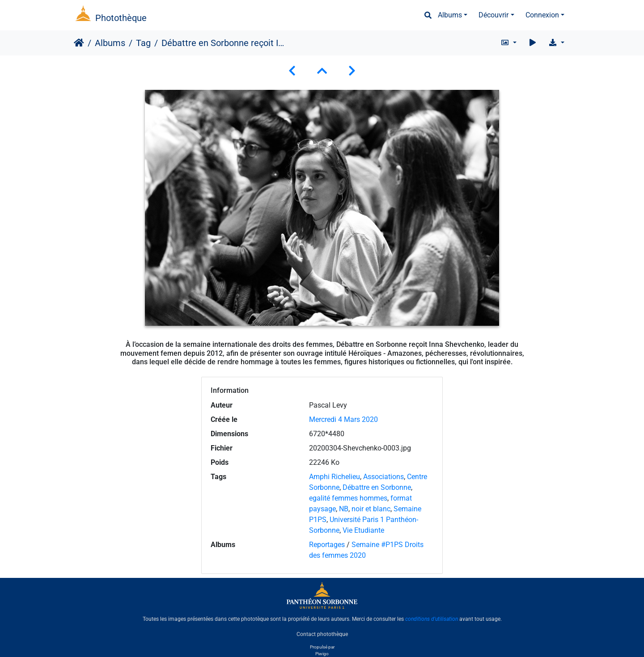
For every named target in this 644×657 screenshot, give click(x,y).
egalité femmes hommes (348, 498)
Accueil (79, 43)
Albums (450, 15)
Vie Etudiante (363, 530)
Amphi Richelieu (335, 477)
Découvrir (494, 15)
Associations (383, 477)
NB (344, 509)
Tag (143, 43)
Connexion (542, 15)
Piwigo (322, 654)
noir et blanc (371, 509)
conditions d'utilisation (432, 619)
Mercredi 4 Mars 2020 (343, 419)
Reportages (327, 545)
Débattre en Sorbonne (377, 487)
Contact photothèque (322, 634)
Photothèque (121, 18)
